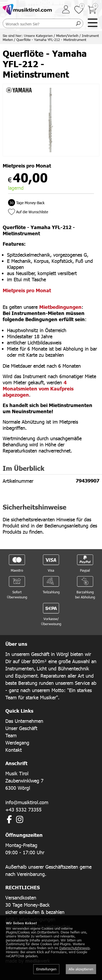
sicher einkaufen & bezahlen (35, 912)
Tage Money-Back (26, 203)
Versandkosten (21, 897)
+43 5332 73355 (23, 809)
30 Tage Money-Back (28, 905)
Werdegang (17, 742)
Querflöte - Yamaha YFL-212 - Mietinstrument (51, 40)
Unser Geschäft (21, 728)
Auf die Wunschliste (32, 212)
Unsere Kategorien (38, 36)
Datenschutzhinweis (74, 948)
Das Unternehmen (24, 721)
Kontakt (14, 750)
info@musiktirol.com (27, 802)
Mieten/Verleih (67, 36)
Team (11, 735)
